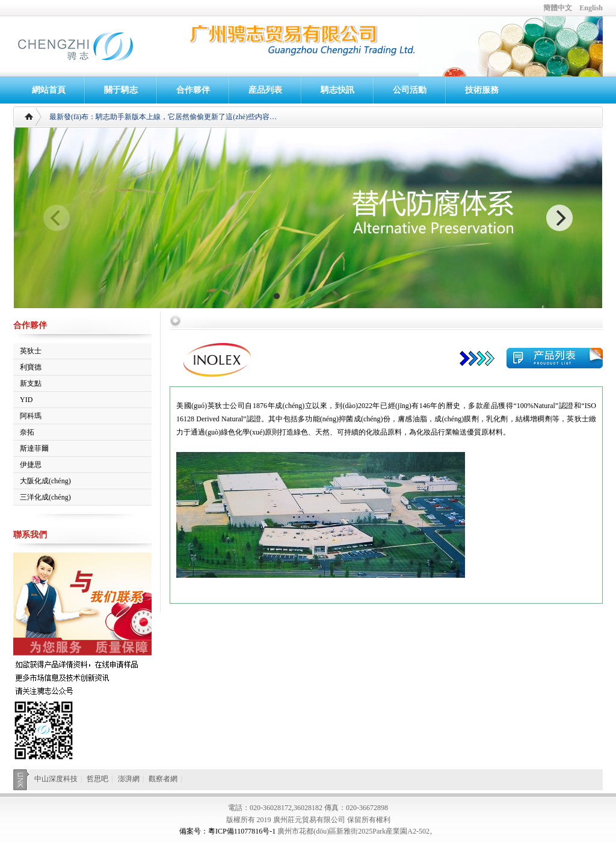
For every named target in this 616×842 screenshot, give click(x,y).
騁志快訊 (337, 90)
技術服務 (482, 90)
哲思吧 (97, 779)
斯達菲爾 (34, 448)
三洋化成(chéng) (45, 497)
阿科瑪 (31, 416)
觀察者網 (163, 779)
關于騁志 (121, 90)
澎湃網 (129, 779)
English (591, 8)
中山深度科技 (56, 779)
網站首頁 (49, 90)
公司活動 (410, 90)
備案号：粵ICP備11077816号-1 (227, 831)
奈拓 (27, 432)
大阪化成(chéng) (45, 481)
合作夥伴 (193, 90)
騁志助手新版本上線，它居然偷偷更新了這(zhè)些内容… (186, 117)
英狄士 (31, 351)
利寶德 (31, 367)
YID (26, 400)
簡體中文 (558, 8)
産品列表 (265, 90)
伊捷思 (31, 465)
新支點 (31, 383)
